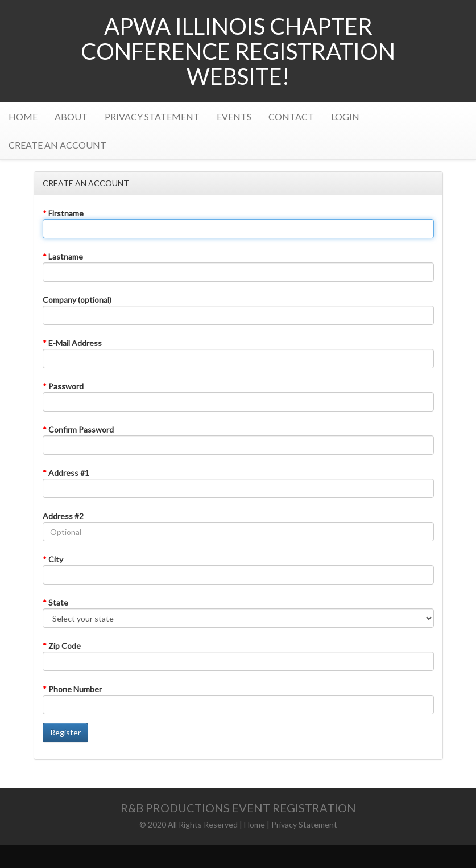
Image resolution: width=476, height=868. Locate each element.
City (53, 559)
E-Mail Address (72, 343)
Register (65, 732)
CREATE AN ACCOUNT (57, 145)
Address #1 (66, 473)
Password (63, 386)
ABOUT (71, 116)
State (55, 602)
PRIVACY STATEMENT (152, 116)
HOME (23, 116)
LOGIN (345, 116)
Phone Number (72, 689)
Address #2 (63, 516)
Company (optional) (77, 300)
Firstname (63, 213)
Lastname (63, 256)
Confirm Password (78, 429)
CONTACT (291, 116)
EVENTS (234, 116)
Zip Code (62, 646)
